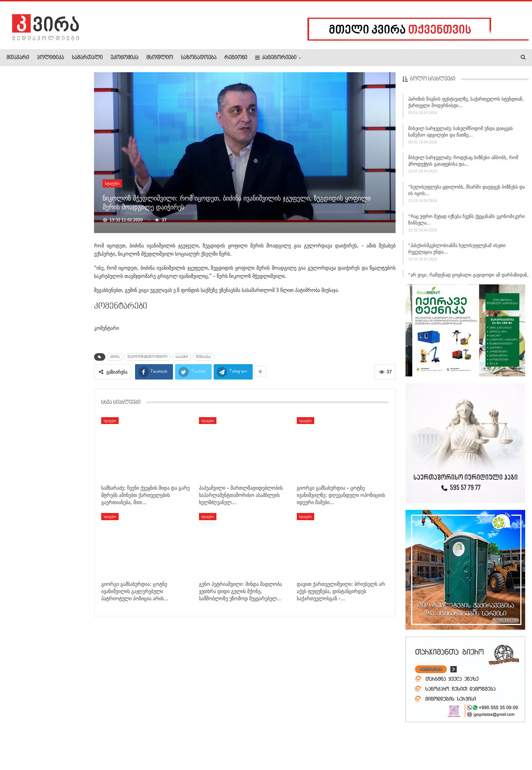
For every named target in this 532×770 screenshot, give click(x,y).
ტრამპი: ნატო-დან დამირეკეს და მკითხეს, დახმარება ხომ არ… (62, 426)
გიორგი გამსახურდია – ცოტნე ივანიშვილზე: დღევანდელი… (62, 177)
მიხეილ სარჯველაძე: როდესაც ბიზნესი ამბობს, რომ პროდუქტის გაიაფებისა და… (463, 163)
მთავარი (18, 58)
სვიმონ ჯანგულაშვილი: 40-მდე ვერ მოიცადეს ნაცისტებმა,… (62, 250)
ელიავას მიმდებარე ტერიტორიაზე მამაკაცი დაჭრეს (61, 323)
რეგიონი (236, 58)
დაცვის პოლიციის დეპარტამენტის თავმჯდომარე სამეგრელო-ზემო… (58, 213)
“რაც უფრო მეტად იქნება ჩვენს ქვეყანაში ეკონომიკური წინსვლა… (467, 222)
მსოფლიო (160, 58)
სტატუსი (112, 183)
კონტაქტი (79, 744)
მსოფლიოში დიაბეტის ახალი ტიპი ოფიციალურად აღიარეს (61, 287)
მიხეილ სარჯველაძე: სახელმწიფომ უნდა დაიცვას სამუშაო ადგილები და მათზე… (461, 134)
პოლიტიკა (50, 58)
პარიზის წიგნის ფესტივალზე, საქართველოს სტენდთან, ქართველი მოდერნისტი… (466, 105)
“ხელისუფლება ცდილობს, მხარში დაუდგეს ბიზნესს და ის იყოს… (467, 192)
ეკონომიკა (124, 58)
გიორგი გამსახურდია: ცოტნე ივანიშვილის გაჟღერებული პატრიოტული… (61, 389)
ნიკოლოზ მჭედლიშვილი (148, 357)
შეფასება (203, 357)
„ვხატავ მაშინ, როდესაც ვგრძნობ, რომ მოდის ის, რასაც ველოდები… (60, 140)
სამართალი (87, 58)
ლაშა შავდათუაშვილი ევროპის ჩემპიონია (60, 354)
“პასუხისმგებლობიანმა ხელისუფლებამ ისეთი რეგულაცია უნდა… (457, 251)
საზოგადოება (199, 58)
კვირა (115, 357)
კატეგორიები (276, 58)
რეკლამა (50, 744)
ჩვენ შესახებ (18, 744)
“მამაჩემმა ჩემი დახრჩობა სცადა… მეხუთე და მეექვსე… (58, 103)
